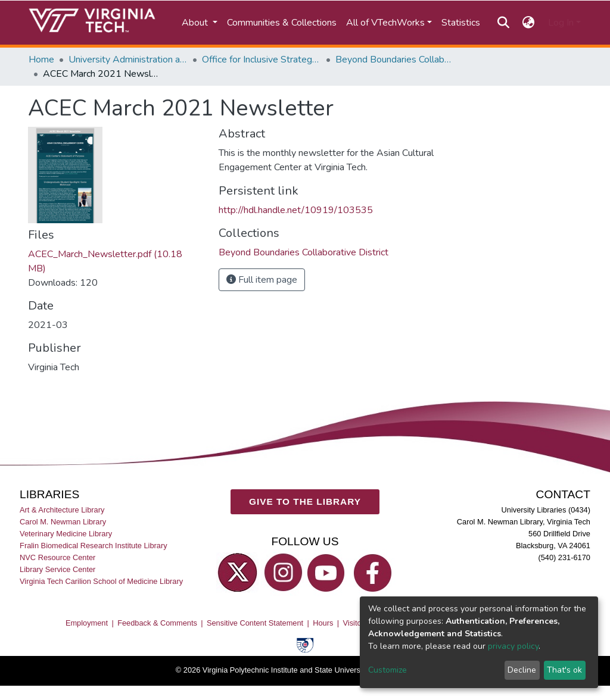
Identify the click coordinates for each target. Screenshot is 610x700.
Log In (561, 23)
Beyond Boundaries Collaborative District (395, 60)
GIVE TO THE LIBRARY (305, 501)
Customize (388, 670)
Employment (87, 623)
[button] (529, 23)
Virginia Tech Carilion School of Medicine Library (101, 581)
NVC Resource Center (57, 557)
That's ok (564, 670)
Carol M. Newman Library (63, 522)
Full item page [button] (262, 280)
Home (41, 60)
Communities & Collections (282, 23)
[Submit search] (503, 23)
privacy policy (513, 646)
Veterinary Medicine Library (66, 534)
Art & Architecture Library (62, 510)
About (196, 23)
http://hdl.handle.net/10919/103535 (296, 210)
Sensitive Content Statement (255, 623)
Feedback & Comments (157, 623)
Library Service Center (57, 569)
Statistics (461, 23)
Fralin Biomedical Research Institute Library (94, 546)
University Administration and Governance (128, 60)
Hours (323, 623)
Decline (522, 670)
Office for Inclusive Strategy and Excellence (262, 60)
